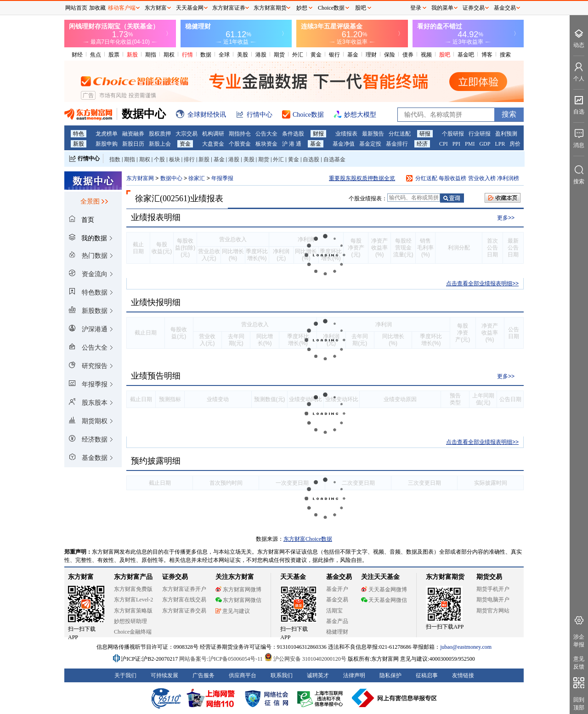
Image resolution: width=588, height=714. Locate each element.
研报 (425, 134)
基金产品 (337, 621)
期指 (151, 55)
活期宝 (334, 611)
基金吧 (466, 55)
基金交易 (337, 600)
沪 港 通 (292, 144)
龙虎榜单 (107, 134)
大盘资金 (213, 144)
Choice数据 (331, 8)
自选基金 (334, 159)
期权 (169, 55)
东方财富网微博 (238, 589)
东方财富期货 (445, 577)
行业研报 (480, 134)
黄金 (316, 55)
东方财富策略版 (133, 611)
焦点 (96, 55)
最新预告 (373, 134)
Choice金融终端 (133, 632)
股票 (114, 55)
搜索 (505, 55)
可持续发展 (164, 675)
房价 (515, 144)
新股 (132, 55)
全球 (224, 55)
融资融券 (133, 134)
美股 (243, 55)
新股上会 (160, 144)
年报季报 (222, 178)
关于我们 (125, 675)
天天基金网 (190, 8)
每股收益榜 (452, 178)
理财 (371, 55)
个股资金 (240, 144)
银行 (334, 55)
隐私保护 (390, 675)
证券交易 (474, 8)
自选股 (311, 159)
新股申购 (107, 144)
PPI (456, 144)
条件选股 (293, 134)
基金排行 (397, 144)
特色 (79, 134)
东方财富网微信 (238, 600)
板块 (175, 159)
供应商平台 (243, 675)
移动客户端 (122, 8)
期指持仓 (240, 134)
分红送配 (400, 134)
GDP (485, 144)
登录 (416, 8)
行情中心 (89, 159)
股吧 (445, 55)
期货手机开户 (493, 589)
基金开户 (337, 589)
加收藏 (97, 8)
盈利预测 (506, 134)
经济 (422, 144)
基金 (353, 55)
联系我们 (282, 675)
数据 (206, 55)
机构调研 (213, 134)
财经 (77, 55)
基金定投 (370, 144)
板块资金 (266, 144)
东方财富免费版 (133, 589)
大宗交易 (187, 134)
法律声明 (354, 675)
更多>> (506, 218)
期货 (279, 55)
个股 (159, 159)
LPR (500, 144)
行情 (187, 55)
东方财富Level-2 (133, 600)
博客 (487, 55)
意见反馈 (579, 663)
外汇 (298, 55)
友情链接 (463, 675)
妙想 (302, 8)
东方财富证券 (229, 8)
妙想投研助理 (130, 621)
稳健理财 (337, 632)
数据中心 (171, 178)
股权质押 (160, 134)
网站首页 (76, 8)
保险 (390, 55)
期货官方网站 (493, 611)
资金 (185, 144)
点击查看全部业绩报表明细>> (482, 283)
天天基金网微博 (384, 589)
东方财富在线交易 (184, 600)
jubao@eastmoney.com (466, 647)
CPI (444, 144)
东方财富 (81, 577)
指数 (115, 159)
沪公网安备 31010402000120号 (305, 659)
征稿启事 (427, 675)
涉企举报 (579, 641)
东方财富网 (140, 178)
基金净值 (344, 144)
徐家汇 (197, 178)
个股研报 (453, 134)
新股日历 (133, 144)
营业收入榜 (482, 178)
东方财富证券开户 (184, 589)
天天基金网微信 (384, 600)
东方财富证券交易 (184, 611)
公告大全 (266, 134)
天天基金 (293, 577)
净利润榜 (508, 178)
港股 (261, 55)
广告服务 (204, 675)
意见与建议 (233, 611)
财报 (318, 134)
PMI (470, 144)
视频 (426, 55)
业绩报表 (346, 134)
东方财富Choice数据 (308, 539)
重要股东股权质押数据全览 (362, 178)
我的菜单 (442, 8)
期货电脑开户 (493, 600)
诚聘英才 (318, 675)
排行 (189, 159)
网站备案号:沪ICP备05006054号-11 (222, 659)
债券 (408, 55)
